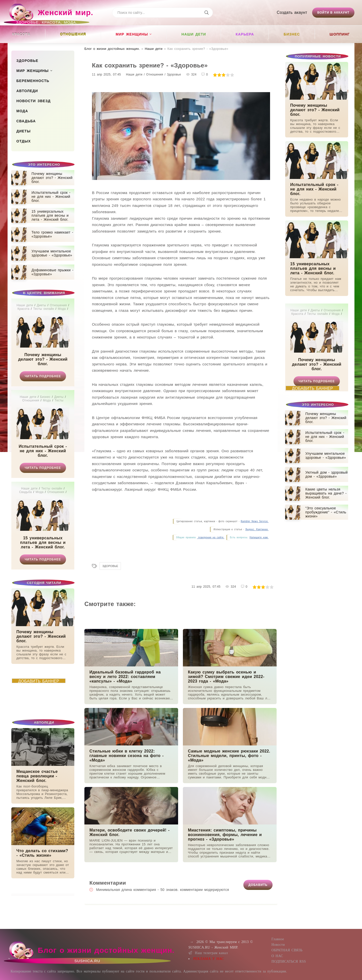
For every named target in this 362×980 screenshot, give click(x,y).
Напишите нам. (259, 537)
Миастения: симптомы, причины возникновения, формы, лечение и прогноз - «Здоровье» (225, 835)
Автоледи (27, 91)
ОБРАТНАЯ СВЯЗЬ (287, 950)
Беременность (33, 81)
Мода (22, 111)
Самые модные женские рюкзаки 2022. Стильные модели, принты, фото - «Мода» (229, 756)
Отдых (24, 141)
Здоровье (27, 61)
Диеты (24, 131)
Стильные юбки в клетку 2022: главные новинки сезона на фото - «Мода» (127, 756)
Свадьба (26, 121)
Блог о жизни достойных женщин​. (112, 49)
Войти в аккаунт (333, 13)
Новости (278, 945)
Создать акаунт (292, 12)
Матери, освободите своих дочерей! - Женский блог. (129, 832)
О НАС (277, 956)
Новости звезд (34, 101)
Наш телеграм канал (208, 953)
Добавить (258, 885)
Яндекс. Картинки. (257, 529)
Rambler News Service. (255, 521)
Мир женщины (132, 34)
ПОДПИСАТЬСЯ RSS (289, 962)
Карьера (245, 34)
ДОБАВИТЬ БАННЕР (39, 681)
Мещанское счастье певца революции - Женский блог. (37, 776)
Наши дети (194, 34)
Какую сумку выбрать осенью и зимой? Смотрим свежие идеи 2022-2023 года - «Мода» (226, 677)
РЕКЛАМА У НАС (209, 959)
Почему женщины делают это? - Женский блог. (43, 359)
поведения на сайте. (211, 537)
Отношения (73, 34)
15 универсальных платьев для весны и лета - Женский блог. (43, 542)
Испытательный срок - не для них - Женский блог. (43, 451)
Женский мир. (50, 15)
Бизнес (292, 34)
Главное (278, 939)
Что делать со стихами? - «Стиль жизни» (42, 853)
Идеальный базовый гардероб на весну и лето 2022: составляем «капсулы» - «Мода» (125, 677)
